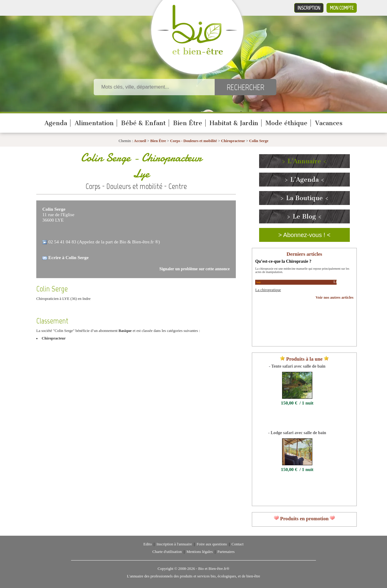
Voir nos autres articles (335, 297)
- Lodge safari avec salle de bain (297, 433)
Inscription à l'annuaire (174, 544)
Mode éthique (286, 123)
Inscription (309, 8)
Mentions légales (200, 552)
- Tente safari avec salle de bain (297, 366)
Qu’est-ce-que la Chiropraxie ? (283, 261)
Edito (148, 544)
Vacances (329, 123)
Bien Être (188, 123)
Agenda (56, 123)
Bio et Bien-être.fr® (214, 569)
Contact (238, 544)
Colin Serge (259, 141)
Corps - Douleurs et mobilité (194, 141)
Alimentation (94, 123)
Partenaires (226, 552)
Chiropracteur (233, 141)
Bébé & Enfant (143, 123)
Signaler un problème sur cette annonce (195, 269)
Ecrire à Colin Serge (68, 257)
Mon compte (342, 8)
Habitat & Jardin (234, 123)
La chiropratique (268, 290)
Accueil (140, 141)
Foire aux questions (212, 544)
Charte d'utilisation (167, 552)
